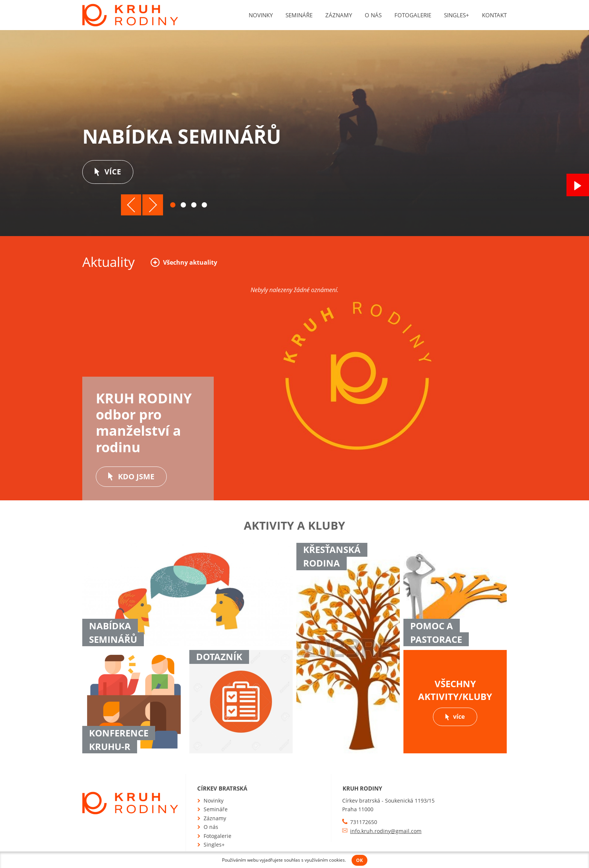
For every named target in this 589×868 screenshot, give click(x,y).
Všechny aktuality (184, 262)
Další (153, 205)
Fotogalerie (413, 15)
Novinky (261, 15)
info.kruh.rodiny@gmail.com (386, 831)
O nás (373, 15)
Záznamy (339, 15)
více (108, 172)
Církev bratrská (222, 788)
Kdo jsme (131, 476)
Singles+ (457, 15)
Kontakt (494, 15)
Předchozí (131, 205)
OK (359, 860)
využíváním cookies (325, 860)
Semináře (299, 15)
